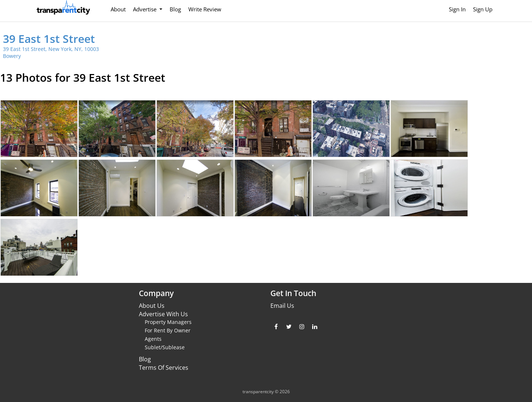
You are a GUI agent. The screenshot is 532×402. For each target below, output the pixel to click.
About (118, 9)
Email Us (282, 306)
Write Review (205, 9)
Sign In (457, 9)
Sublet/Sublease (165, 347)
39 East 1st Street (49, 39)
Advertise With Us (163, 314)
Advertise (145, 9)
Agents (153, 339)
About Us (152, 306)
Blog (175, 9)
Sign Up (483, 9)
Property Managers (168, 322)
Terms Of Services (164, 368)
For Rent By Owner (168, 330)
